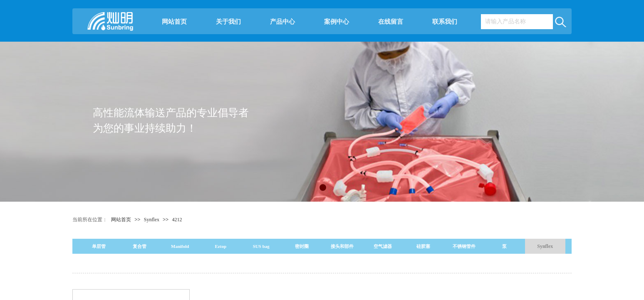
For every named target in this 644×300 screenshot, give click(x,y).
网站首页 (174, 22)
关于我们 (228, 22)
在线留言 (391, 22)
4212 (177, 220)
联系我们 (445, 22)
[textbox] (517, 22)
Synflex (152, 220)
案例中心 (337, 22)
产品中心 (282, 22)
